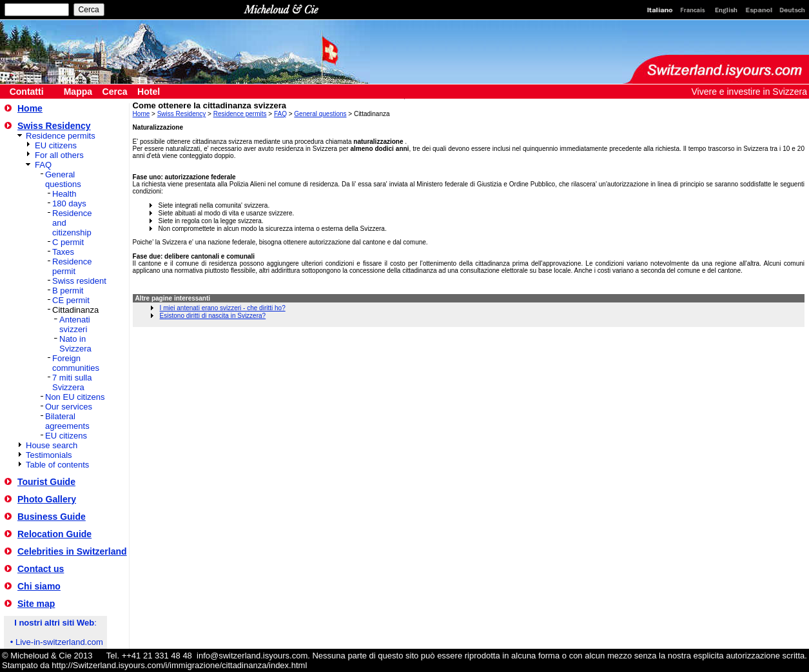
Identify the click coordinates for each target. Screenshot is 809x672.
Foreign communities (76, 363)
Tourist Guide (46, 482)
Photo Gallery (47, 499)
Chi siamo (39, 586)
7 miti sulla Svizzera (72, 382)
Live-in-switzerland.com (59, 642)
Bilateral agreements (67, 421)
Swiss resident (79, 281)
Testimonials (49, 455)
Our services (69, 407)
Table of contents (57, 465)
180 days (69, 203)
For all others (59, 155)
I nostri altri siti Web (54, 623)
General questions (63, 179)
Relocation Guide (54, 534)
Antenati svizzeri (75, 324)
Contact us (41, 569)
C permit (68, 242)
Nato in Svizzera (75, 344)
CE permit (71, 300)
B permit (68, 291)
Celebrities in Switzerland (72, 551)
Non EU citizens (75, 397)
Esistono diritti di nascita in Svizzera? (213, 316)
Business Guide (52, 517)
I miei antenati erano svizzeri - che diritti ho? (223, 308)
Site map (36, 604)
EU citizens (56, 145)
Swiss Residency (54, 126)
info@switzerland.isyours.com (252, 656)
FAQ (43, 165)
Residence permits (61, 136)
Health (64, 194)
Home (30, 108)
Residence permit (72, 266)
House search (52, 445)
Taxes (63, 252)
